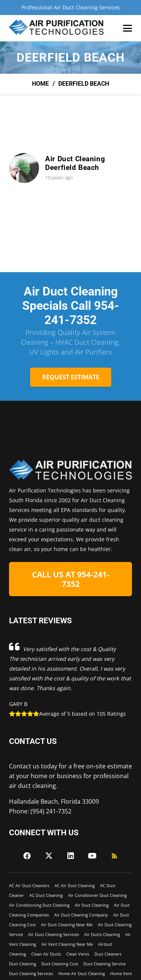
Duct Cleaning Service (105, 964)
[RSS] (114, 856)
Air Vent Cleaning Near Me (67, 944)
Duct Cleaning (23, 964)
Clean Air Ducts (46, 954)
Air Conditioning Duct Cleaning (39, 905)
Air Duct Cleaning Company (81, 915)
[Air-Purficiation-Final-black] (57, 28)
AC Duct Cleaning (46, 895)
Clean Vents (78, 954)
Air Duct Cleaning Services (54, 934)
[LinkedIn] (71, 856)
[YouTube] (92, 856)
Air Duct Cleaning (92, 905)
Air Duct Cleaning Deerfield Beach (75, 164)
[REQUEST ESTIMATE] (71, 377)
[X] (49, 856)
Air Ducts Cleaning (102, 934)
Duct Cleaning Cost (60, 964)
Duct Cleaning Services (31, 973)
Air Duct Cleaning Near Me (67, 925)
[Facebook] (27, 856)
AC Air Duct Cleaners (29, 885)
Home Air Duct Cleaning (82, 973)
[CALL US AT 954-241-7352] (70, 579)
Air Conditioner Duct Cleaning (97, 895)
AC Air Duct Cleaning (75, 885)
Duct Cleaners (108, 954)
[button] (127, 28)
